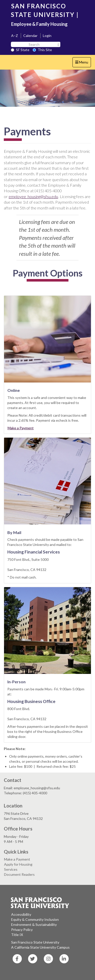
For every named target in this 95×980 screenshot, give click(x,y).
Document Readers (19, 874)
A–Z (15, 36)
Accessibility (21, 914)
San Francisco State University (35, 942)
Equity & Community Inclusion (35, 919)
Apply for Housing (18, 864)
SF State (20, 50)
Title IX (17, 935)
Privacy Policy (22, 930)
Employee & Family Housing (39, 24)
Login (47, 36)
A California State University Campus (40, 947)
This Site (42, 50)
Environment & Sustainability (34, 924)
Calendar (30, 36)
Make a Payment (21, 428)
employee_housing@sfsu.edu (33, 196)
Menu (83, 63)
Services (11, 869)
